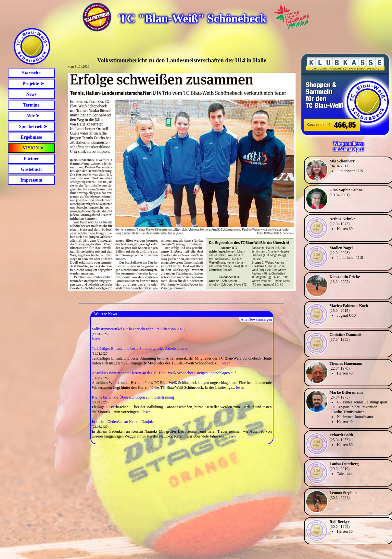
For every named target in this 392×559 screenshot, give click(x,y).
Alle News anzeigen (256, 319)
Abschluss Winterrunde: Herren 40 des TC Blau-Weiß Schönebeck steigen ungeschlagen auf (164, 373)
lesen (96, 339)
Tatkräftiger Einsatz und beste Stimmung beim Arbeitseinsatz (140, 349)
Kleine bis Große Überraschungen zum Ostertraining (133, 397)
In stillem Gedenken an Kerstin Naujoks (123, 422)
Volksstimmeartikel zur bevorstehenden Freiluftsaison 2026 (138, 329)
